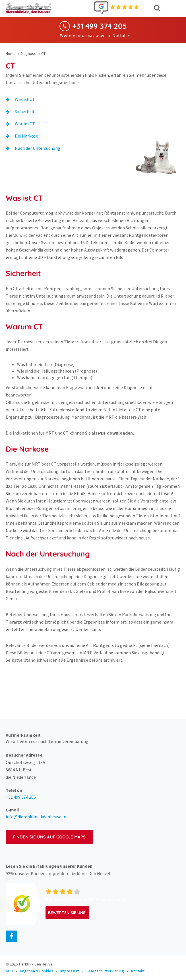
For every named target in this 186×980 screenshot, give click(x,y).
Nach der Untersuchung (38, 148)
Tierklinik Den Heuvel (36, 964)
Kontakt (138, 971)
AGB (9, 971)
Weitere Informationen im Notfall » (95, 35)
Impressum (70, 971)
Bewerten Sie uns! (67, 913)
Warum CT (25, 124)
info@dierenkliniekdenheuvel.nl (37, 817)
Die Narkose (26, 136)
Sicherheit (25, 111)
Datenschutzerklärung (105, 971)
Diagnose (28, 53)
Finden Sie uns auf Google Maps (49, 837)
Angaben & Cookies (37, 971)
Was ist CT (25, 99)
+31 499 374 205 (100, 26)
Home (11, 53)
